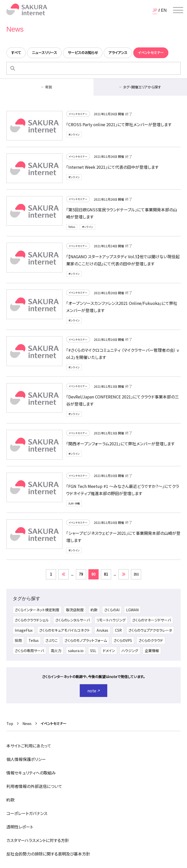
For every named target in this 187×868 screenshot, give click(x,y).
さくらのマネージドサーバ (152, 620)
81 (106, 574)
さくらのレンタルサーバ (73, 620)
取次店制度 (75, 610)
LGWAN (132, 610)
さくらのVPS (123, 640)
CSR (118, 630)
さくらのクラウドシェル (32, 620)
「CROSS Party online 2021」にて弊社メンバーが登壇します (119, 124)
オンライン (74, 134)
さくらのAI (112, 610)
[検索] (13, 68)
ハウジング (130, 651)
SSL (93, 651)
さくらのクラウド (151, 640)
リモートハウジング (111, 620)
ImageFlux (24, 630)
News (27, 723)
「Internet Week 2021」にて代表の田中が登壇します (112, 167)
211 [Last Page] (136, 574)
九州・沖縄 (74, 503)
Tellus (72, 227)
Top (10, 723)
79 (81, 574)
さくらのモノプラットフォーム (86, 640)
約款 (94, 610)
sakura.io (76, 651)
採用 (18, 640)
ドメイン (109, 651)
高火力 (56, 651)
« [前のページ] (63, 574)
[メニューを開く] (178, 10)
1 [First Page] (51, 574)
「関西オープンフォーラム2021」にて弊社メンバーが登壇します (120, 444)
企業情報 (152, 651)
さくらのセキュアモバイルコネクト (65, 630)
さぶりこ (52, 640)
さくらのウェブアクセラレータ (150, 630)
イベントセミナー (78, 114)
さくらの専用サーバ (29, 651)
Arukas (102, 630)
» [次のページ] (124, 574)
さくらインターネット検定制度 (37, 610)
